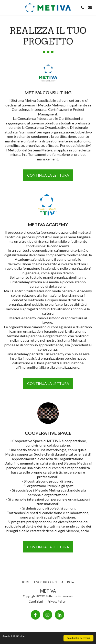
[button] (6, 7)
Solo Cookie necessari (78, 638)
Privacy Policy (57, 601)
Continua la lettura (48, 175)
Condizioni (36, 601)
